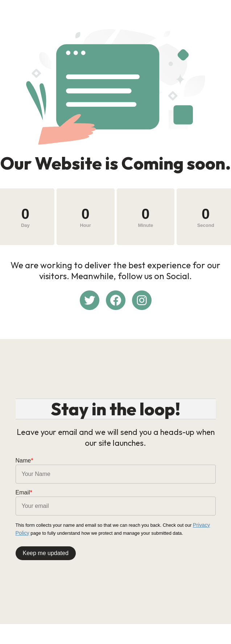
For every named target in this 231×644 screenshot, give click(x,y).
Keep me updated (46, 551)
